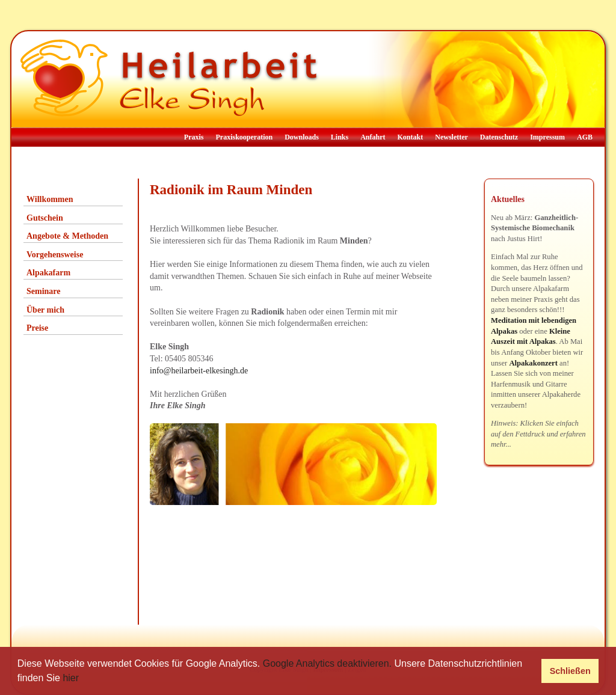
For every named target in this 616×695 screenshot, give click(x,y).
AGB (585, 137)
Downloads (302, 137)
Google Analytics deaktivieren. (327, 663)
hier (71, 678)
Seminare (44, 291)
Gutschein (45, 218)
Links (340, 137)
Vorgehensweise (55, 255)
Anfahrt (373, 137)
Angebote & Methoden (67, 236)
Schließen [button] (570, 671)
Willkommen (50, 199)
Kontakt (411, 137)
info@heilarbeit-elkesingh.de (199, 371)
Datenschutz (499, 137)
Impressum (547, 137)
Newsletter (451, 137)
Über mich (45, 310)
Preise (37, 328)
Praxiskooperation (244, 137)
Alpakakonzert (533, 363)
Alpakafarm (48, 273)
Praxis (194, 137)
